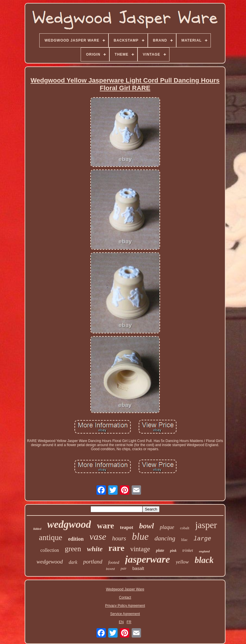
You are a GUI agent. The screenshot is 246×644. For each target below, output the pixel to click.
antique (51, 537)
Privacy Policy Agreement (125, 606)
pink (173, 551)
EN (121, 622)
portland (93, 562)
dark (73, 562)
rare (116, 548)
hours (119, 538)
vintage (140, 549)
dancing (165, 538)
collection (50, 550)
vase (98, 537)
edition (76, 539)
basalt (138, 568)
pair (123, 568)
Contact (125, 597)
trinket (188, 550)
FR (129, 622)
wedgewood (50, 562)
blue (140, 537)
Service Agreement (125, 614)
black (204, 560)
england (204, 551)
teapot (127, 527)
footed (114, 562)
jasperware (148, 559)
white (95, 549)
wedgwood (69, 524)
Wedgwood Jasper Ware (125, 589)
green (73, 549)
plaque (167, 527)
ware (105, 526)
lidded (37, 529)
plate (160, 550)
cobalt (185, 528)
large (202, 539)
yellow (182, 562)
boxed (110, 569)
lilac (184, 540)
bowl (146, 526)
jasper (206, 525)
